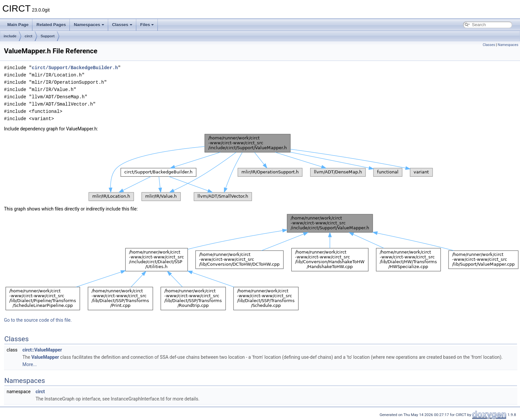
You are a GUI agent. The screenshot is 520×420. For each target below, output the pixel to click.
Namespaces (89, 25)
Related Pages (51, 25)
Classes (122, 25)
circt (29, 36)
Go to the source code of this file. (38, 320)
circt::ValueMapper (42, 350)
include (10, 36)
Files (147, 25)
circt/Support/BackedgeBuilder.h (75, 68)
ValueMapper (45, 357)
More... (30, 364)
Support (48, 36)
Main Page (18, 25)
